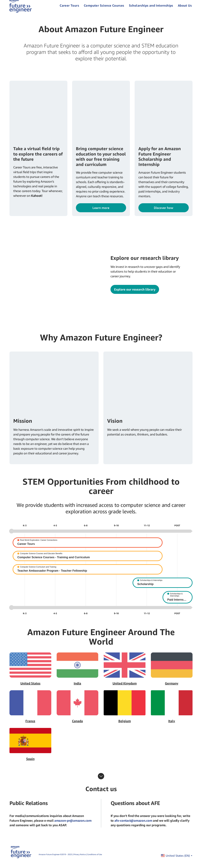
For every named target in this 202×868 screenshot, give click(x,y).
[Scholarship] (163, 587)
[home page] (21, 8)
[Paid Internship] (178, 602)
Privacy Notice (80, 859)
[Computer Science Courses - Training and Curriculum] (88, 561)
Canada (77, 726)
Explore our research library (135, 294)
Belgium (125, 726)
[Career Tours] (88, 547)
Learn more (101, 212)
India (77, 688)
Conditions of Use (95, 859)
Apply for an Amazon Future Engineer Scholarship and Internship (160, 161)
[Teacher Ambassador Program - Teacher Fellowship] (88, 574)
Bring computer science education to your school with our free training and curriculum (101, 161)
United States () (179, 860)
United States (30, 688)
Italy (172, 726)
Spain (30, 763)
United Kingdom (125, 688)
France (30, 726)
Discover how (164, 212)
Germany (172, 688)
